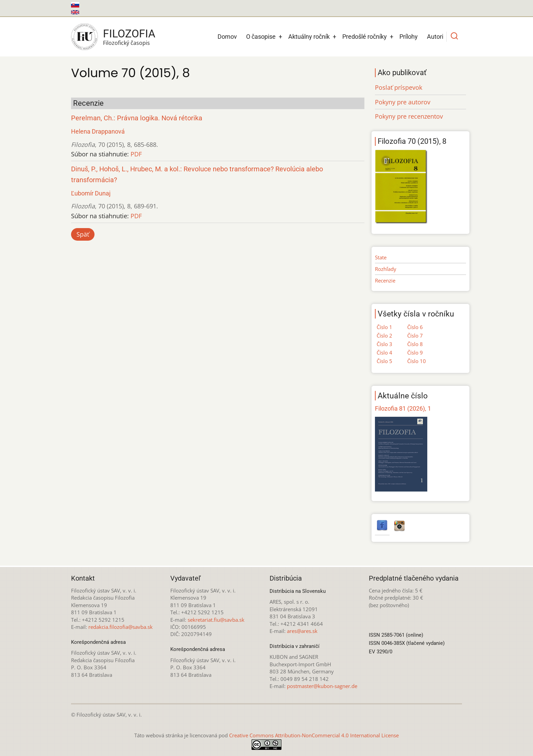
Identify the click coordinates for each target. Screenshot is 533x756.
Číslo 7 (415, 336)
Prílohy (409, 37)
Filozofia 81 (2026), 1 (403, 408)
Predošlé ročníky (365, 37)
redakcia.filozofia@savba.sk (121, 627)
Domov (227, 37)
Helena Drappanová (98, 131)
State (381, 257)
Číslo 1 (384, 327)
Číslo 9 (415, 353)
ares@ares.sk (302, 631)
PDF (136, 154)
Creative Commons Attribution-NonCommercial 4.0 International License (314, 735)
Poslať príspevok (399, 87)
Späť (83, 234)
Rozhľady (386, 269)
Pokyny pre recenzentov (409, 116)
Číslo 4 (384, 353)
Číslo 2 (384, 336)
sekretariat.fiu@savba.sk (216, 620)
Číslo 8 (415, 344)
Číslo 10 (417, 361)
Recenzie (385, 280)
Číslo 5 (384, 361)
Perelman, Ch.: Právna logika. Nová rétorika (137, 118)
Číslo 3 (384, 344)
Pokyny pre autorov (403, 102)
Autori (435, 37)
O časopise (261, 37)
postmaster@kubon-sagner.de (322, 686)
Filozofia (129, 34)
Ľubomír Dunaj (91, 193)
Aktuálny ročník (309, 37)
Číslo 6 (415, 327)
